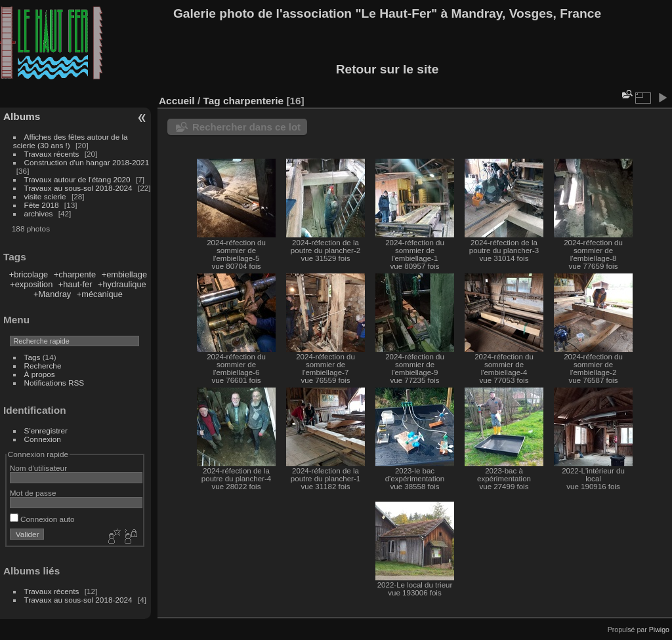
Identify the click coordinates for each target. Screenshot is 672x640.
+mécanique (100, 294)
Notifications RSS (54, 383)
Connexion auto (42, 519)
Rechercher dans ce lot (246, 127)
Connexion (43, 439)
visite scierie (45, 196)
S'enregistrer (46, 430)
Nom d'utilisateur (38, 468)
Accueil (177, 101)
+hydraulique (122, 284)
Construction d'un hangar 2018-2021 (87, 162)
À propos (40, 374)
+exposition (31, 284)
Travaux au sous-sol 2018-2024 (78, 188)
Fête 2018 (42, 205)
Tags (32, 357)
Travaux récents (52, 154)
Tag (211, 101)
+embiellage (124, 274)
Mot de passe (33, 493)
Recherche (43, 366)
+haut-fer (75, 284)
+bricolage (29, 274)
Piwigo (659, 630)
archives (39, 213)
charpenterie (253, 101)
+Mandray (52, 294)
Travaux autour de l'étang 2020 (77, 179)
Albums (22, 116)
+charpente (75, 274)
